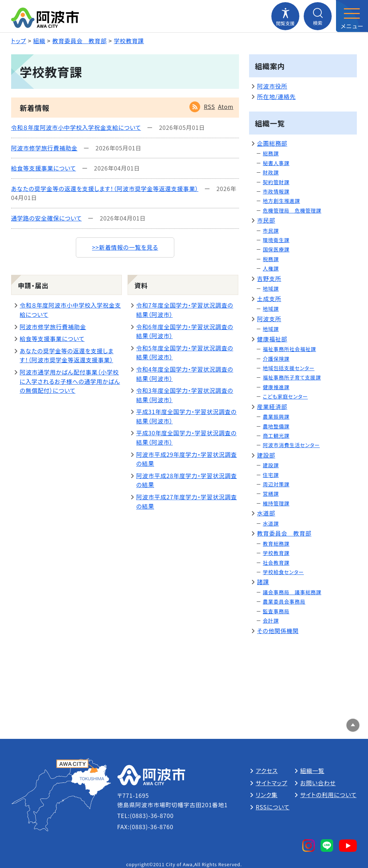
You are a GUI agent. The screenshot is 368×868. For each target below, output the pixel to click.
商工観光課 (276, 436)
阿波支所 (269, 319)
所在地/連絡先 (276, 96)
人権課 (271, 268)
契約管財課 (276, 182)
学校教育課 (129, 41)
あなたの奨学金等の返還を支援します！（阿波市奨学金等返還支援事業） (105, 188)
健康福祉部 (272, 339)
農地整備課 (276, 426)
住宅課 (271, 475)
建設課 (271, 465)
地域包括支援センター (289, 368)
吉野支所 (269, 278)
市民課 (271, 231)
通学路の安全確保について (47, 218)
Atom (226, 106)
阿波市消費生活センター (291, 445)
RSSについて (272, 807)
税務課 (271, 259)
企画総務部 (272, 143)
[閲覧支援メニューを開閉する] (285, 16)
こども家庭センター (285, 396)
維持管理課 (276, 503)
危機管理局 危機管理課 (292, 210)
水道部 (266, 513)
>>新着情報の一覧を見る (125, 247)
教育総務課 (276, 544)
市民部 (266, 220)
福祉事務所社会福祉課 (289, 349)
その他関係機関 (278, 631)
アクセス (266, 771)
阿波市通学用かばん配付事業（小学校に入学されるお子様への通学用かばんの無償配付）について (70, 381)
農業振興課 (276, 417)
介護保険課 (276, 359)
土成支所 (269, 299)
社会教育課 (276, 563)
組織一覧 (312, 771)
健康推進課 (276, 387)
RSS (209, 106)
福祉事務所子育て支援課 (292, 377)
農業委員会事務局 (284, 601)
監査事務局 (276, 611)
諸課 (263, 582)
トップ (19, 41)
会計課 (271, 621)
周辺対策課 (276, 484)
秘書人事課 (276, 163)
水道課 (271, 523)
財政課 (271, 172)
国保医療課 (276, 249)
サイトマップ (271, 783)
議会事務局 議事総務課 (292, 592)
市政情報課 (276, 191)
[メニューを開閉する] (352, 16)
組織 (39, 41)
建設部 (266, 455)
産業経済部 (272, 406)
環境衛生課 (276, 240)
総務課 (271, 153)
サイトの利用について (328, 795)
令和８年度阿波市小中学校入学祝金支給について (76, 127)
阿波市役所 (272, 86)
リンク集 (266, 795)
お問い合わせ (318, 783)
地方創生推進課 (281, 201)
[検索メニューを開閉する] (318, 16)
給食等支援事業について (44, 168)
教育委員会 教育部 (80, 41)
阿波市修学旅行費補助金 (44, 148)
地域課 (271, 288)
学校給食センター (283, 572)
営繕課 (271, 494)
